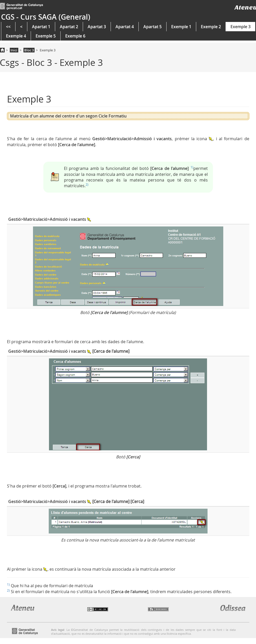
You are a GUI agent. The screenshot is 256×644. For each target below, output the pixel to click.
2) (87, 184)
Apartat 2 (69, 27)
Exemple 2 (211, 27)
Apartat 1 (41, 27)
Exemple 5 (46, 36)
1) (192, 167)
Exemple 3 (241, 27)
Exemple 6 (75, 36)
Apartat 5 (152, 27)
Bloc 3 (29, 50)
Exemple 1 (181, 27)
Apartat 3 (97, 27)
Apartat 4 (125, 27)
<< (8, 27)
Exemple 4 (16, 36)
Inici (14, 50)
